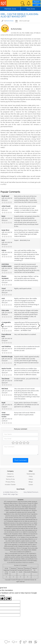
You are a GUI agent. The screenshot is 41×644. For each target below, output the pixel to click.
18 (9, 642)
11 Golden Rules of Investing (12, 492)
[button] (29, 3)
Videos (31, 479)
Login (37, 5)
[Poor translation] (8, 599)
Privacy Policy (10, 482)
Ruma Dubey (10, 21)
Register (37, 2)
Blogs (31, 482)
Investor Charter (10, 485)
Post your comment (20, 429)
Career (31, 485)
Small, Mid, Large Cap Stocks (13, 494)
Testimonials (31, 474)
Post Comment (20, 460)
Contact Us (10, 476)
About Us (10, 474)
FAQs (31, 476)
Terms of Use (10, 479)
